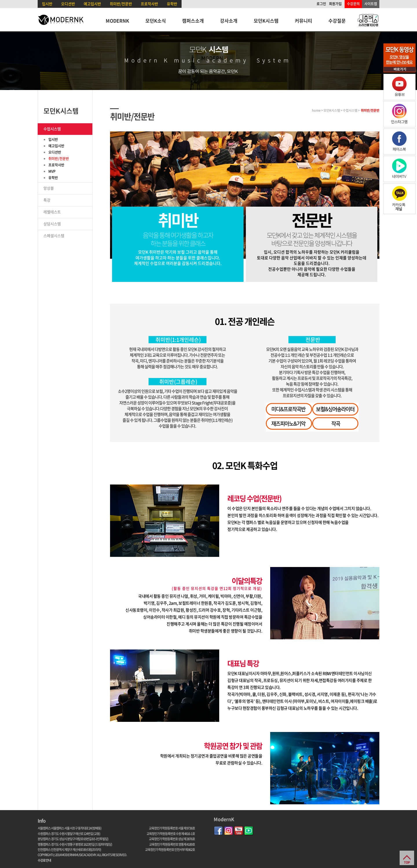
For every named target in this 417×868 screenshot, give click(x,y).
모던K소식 (156, 21)
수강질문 (337, 21)
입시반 (47, 4)
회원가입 (335, 4)
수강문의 (353, 4)
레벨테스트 (52, 212)
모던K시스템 (266, 21)
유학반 (172, 4)
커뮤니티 (303, 21)
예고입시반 (92, 4)
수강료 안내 (44, 860)
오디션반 (68, 4)
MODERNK (117, 21)
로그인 (321, 4)
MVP (52, 171)
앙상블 (49, 188)
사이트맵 (371, 4)
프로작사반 (149, 4)
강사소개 (229, 21)
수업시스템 (52, 129)
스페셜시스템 (54, 235)
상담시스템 (52, 224)
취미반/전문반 (121, 4)
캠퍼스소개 (193, 21)
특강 (47, 200)
